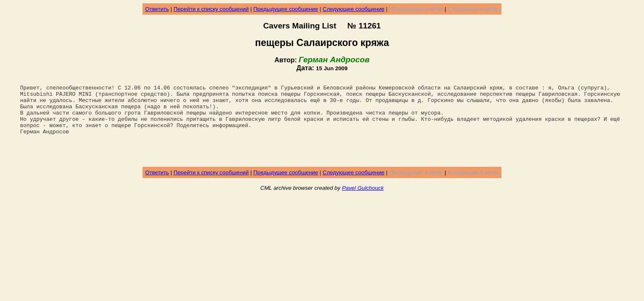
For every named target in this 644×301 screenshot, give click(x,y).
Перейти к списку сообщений (211, 9)
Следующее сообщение (354, 9)
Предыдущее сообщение (286, 9)
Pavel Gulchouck (363, 204)
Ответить (157, 9)
